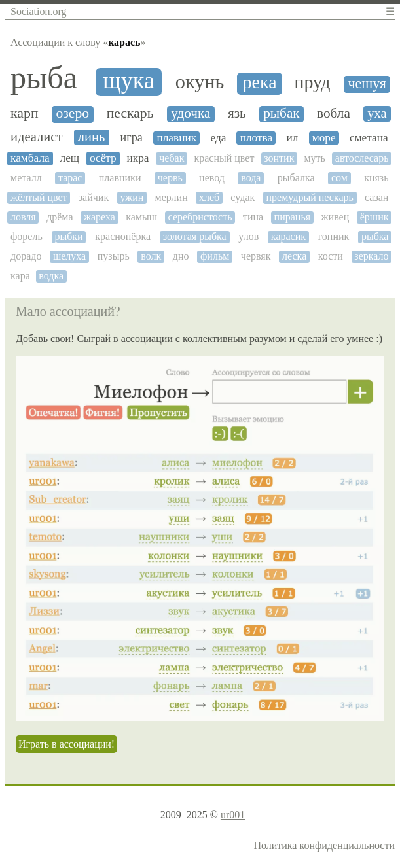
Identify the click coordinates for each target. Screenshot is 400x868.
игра (132, 138)
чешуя (367, 84)
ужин (132, 197)
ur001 (233, 815)
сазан (376, 197)
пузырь (114, 256)
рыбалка (296, 178)
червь (170, 178)
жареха (100, 217)
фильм (215, 256)
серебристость (200, 217)
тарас (70, 178)
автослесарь (362, 158)
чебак (172, 158)
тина (253, 217)
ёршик (374, 217)
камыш (141, 217)
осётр (103, 158)
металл (26, 178)
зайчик (94, 197)
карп (25, 113)
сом (339, 178)
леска (294, 256)
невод (212, 178)
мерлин (172, 197)
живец (336, 217)
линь (92, 137)
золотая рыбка (195, 236)
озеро (73, 113)
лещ (70, 158)
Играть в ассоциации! (66, 744)
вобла (334, 113)
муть (314, 158)
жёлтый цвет (39, 197)
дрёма (60, 217)
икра (138, 158)
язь (237, 113)
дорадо (26, 256)
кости (331, 256)
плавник (176, 138)
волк (151, 256)
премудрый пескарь (309, 197)
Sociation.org (38, 11)
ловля (23, 217)
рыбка (375, 236)
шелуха (69, 256)
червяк (256, 256)
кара (20, 276)
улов (248, 236)
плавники (120, 178)
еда (218, 138)
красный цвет (224, 158)
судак (243, 197)
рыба (44, 78)
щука (129, 81)
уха (377, 113)
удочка (191, 113)
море (324, 138)
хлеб (209, 197)
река (260, 82)
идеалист (36, 137)
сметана (369, 138)
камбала (30, 158)
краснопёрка (123, 236)
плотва (257, 138)
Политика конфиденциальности (324, 845)
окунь (200, 82)
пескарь (130, 113)
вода (251, 178)
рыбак (281, 113)
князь (376, 178)
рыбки (68, 236)
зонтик (279, 158)
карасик (288, 236)
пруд (312, 82)
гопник (334, 236)
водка (51, 276)
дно (181, 256)
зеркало (371, 256)
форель (27, 236)
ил (293, 138)
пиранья (292, 217)
